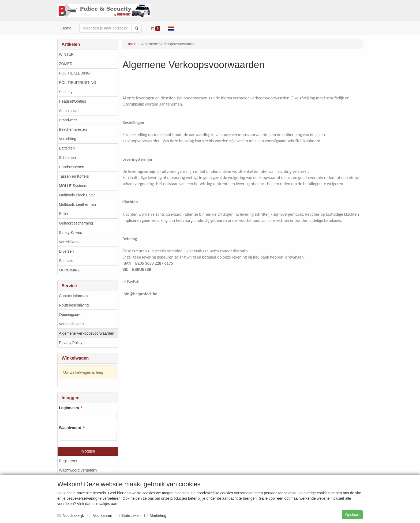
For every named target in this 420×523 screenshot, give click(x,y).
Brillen (64, 214)
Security (66, 92)
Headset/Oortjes (72, 101)
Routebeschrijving (74, 305)
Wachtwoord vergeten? (78, 470)
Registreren (69, 461)
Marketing (155, 515)
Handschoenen (72, 167)
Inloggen (88, 451)
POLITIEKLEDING (74, 73)
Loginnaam (69, 408)
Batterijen (67, 148)
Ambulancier (69, 111)
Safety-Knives (70, 233)
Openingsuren (71, 315)
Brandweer (68, 120)
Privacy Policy (71, 343)
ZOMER (66, 64)
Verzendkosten (71, 324)
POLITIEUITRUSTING (78, 83)
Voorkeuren (100, 515)
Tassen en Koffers (74, 176)
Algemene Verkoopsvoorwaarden (87, 333)
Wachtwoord (70, 428)
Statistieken (128, 515)
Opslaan (352, 515)
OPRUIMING (70, 270)
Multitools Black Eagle (77, 195)
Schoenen (67, 158)
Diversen (66, 251)
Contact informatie (74, 296)
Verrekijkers (69, 242)
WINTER (66, 54)
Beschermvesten (73, 129)
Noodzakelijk (71, 515)
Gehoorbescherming (76, 223)
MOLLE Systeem (73, 186)
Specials (66, 261)
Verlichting (68, 139)
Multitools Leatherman (77, 204)
